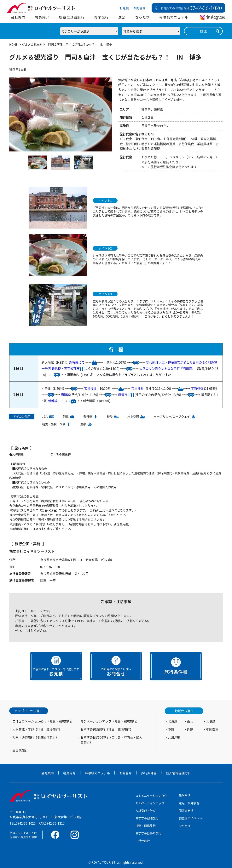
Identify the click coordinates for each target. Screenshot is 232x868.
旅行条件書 (149, 773)
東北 (190, 721)
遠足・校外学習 (189, 803)
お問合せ (139, 8)
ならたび (143, 17)
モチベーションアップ (150, 803)
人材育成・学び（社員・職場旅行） (37, 729)
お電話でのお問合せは (191, 8)
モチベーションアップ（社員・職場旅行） (110, 721)
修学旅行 (101, 17)
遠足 (122, 17)
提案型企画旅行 (72, 17)
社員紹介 (42, 17)
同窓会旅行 (186, 811)
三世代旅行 (20, 750)
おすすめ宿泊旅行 (147, 818)
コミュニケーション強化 (151, 795)
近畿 (190, 729)
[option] (61, 114)
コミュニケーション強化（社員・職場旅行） (43, 721)
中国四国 (212, 729)
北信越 (211, 721)
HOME (13, 44)
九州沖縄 (174, 737)
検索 (204, 31)
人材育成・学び (145, 811)
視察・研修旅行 (145, 826)
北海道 (172, 721)
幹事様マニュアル (174, 17)
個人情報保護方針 (178, 773)
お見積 (124, 8)
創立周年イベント (190, 818)
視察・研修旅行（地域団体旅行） (36, 737)
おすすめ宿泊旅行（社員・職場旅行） (107, 729)
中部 (171, 729)
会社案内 (18, 17)
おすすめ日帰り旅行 (148, 833)
